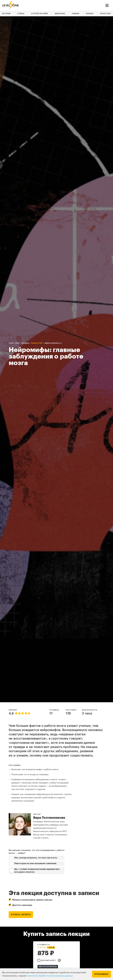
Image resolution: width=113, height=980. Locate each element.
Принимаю (101, 974)
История (6, 14)
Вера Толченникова (49, 818)
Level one (14, 343)
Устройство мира (39, 14)
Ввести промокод (48, 967)
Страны (21, 14)
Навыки (76, 14)
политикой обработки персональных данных (50, 976)
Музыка (90, 14)
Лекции (25, 343)
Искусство (105, 14)
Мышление (60, 14)
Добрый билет (48, 960)
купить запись (21, 915)
